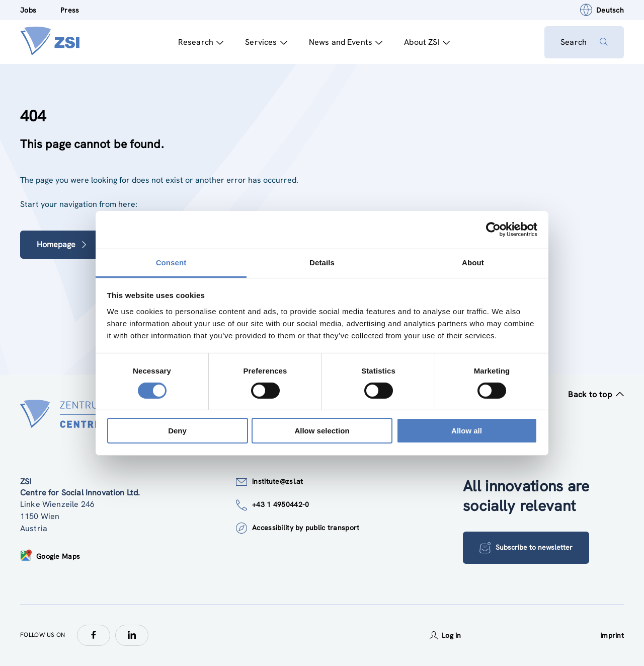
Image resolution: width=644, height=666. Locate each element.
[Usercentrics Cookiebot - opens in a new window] (493, 230)
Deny (177, 431)
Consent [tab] (171, 262)
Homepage (62, 244)
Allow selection (322, 431)
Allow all (467, 431)
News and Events (346, 42)
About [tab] (473, 262)
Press (70, 10)
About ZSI (427, 42)
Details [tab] (322, 262)
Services (266, 42)
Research (201, 42)
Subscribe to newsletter (526, 548)
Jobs (28, 10)
